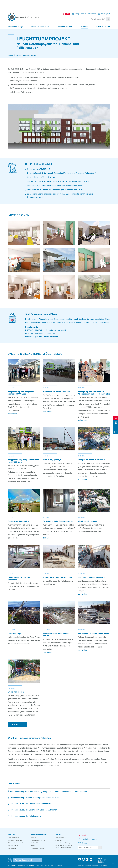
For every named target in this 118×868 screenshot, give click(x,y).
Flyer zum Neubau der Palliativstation (24, 806)
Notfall (82, 825)
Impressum (81, 856)
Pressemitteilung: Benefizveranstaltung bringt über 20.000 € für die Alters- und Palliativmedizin (47, 781)
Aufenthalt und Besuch (40, 16)
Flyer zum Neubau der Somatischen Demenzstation (30, 794)
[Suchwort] (98, 9)
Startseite (11, 45)
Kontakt (82, 833)
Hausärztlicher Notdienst (88, 829)
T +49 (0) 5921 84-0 (58, 856)
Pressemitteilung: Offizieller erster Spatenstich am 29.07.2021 (34, 787)
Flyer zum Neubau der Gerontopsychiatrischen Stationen (32, 800)
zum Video (47, 401)
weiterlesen (12, 403)
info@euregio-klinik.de (46, 856)
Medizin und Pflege (15, 16)
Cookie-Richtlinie (102, 856)
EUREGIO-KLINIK (103, 16)
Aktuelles (84, 16)
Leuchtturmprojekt (29, 45)
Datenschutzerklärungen (91, 856)
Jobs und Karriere (65, 16)
